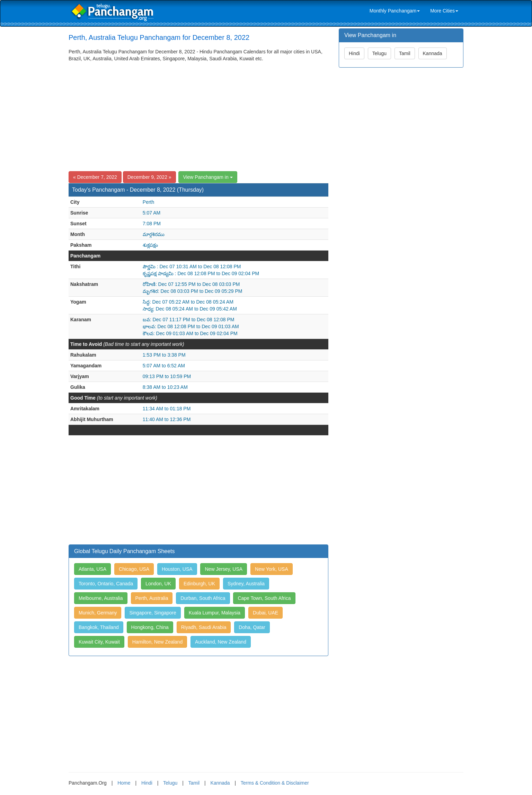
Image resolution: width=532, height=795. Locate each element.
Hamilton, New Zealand (158, 642)
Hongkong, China (150, 627)
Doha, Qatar (252, 627)
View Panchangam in (208, 177)
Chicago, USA (134, 569)
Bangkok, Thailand (99, 627)
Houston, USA (177, 569)
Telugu (379, 53)
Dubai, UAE (265, 613)
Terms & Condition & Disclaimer (275, 783)
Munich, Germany (98, 613)
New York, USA (272, 569)
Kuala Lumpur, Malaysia (215, 613)
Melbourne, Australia (101, 598)
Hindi (354, 53)
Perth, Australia (152, 598)
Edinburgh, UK (199, 584)
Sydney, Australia (246, 584)
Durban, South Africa (203, 598)
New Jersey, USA (224, 569)
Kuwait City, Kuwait (99, 642)
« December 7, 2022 (95, 177)
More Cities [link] (444, 11)
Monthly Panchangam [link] (395, 11)
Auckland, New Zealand (221, 642)
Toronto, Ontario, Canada (106, 584)
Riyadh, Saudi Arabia (204, 627)
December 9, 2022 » (149, 177)
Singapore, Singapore (153, 613)
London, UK (158, 584)
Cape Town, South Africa (264, 598)
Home (124, 783)
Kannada (433, 53)
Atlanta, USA (92, 569)
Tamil (405, 53)
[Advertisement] (198, 114)
